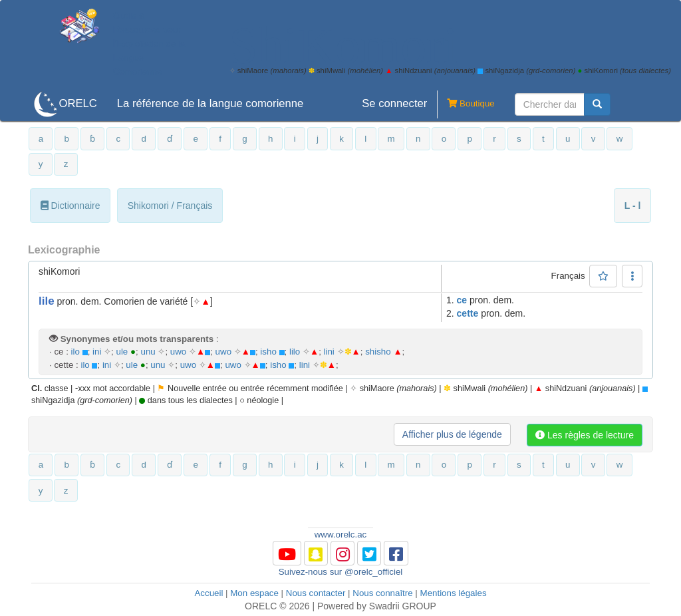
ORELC (77, 103)
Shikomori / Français (170, 206)
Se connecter (394, 103)
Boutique (466, 104)
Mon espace (254, 593)
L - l (633, 206)
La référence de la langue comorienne (210, 103)
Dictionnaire (70, 206)
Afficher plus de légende (452, 434)
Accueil (208, 593)
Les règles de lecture (585, 435)
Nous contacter (316, 593)
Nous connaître (382, 593)
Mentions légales (454, 593)
